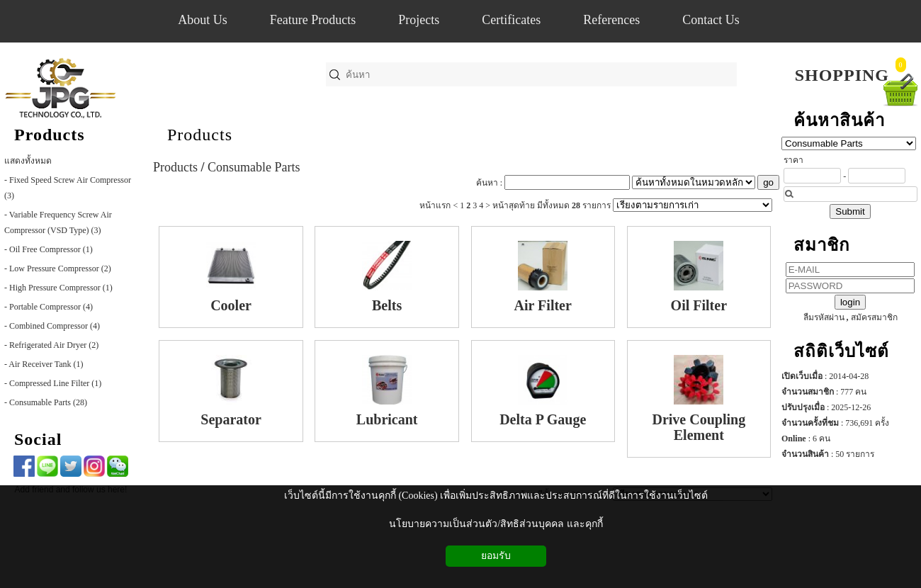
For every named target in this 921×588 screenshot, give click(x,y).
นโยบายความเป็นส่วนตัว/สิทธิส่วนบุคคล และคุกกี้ (496, 524)
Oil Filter (699, 305)
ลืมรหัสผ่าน (824, 317)
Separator (231, 419)
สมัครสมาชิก (874, 317)
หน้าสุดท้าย (514, 205)
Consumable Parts (254, 167)
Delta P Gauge (543, 419)
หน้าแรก (435, 205)
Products (200, 135)
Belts (387, 305)
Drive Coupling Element (699, 427)
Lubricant (387, 419)
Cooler (231, 305)
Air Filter (543, 305)
